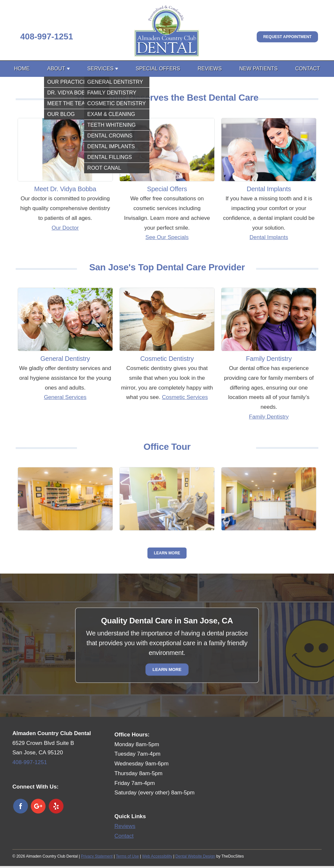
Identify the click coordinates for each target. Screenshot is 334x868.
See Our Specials (167, 237)
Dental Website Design (195, 856)
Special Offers (158, 69)
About (56, 69)
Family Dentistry (269, 417)
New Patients (259, 69)
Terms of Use (127, 856)
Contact (308, 69)
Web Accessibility (157, 856)
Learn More (167, 553)
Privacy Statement (97, 856)
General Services (65, 397)
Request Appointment (287, 37)
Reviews (210, 69)
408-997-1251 (47, 36)
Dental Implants (269, 237)
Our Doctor (65, 228)
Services (101, 69)
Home (22, 69)
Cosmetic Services (185, 397)
